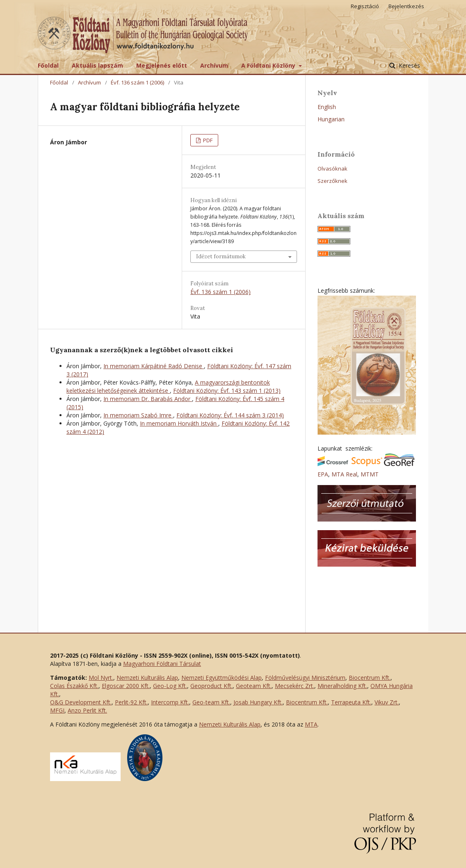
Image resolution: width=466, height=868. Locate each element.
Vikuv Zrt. (387, 702)
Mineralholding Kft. (342, 686)
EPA (323, 474)
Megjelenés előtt (162, 65)
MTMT (370, 474)
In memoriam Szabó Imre (138, 415)
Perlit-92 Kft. (131, 702)
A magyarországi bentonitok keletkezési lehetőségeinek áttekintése (168, 386)
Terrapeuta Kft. (351, 702)
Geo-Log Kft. (170, 686)
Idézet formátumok (221, 256)
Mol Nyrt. (101, 678)
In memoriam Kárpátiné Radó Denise (154, 366)
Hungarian (331, 119)
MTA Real (344, 474)
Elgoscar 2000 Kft (125, 686)
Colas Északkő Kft (74, 686)
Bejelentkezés (406, 6)
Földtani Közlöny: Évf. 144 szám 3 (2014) (230, 415)
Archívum (214, 65)
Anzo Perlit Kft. (87, 710)
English (327, 107)
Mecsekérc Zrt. (295, 686)
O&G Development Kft (80, 702)
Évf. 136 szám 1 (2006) (137, 82)
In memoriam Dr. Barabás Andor (148, 399)
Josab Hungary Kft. (258, 702)
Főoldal (48, 65)
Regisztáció (365, 6)
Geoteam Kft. (254, 686)
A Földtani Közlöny (269, 65)
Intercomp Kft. (170, 702)
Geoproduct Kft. (211, 686)
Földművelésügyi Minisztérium (305, 678)
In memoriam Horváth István (179, 423)
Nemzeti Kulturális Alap (147, 678)
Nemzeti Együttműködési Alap (222, 678)
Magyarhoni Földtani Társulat (162, 664)
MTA (311, 724)
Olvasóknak (332, 169)
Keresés (409, 65)
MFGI (57, 710)
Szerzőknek (332, 181)
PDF (207, 140)
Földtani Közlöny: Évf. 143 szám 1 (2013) (227, 391)
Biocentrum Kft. (370, 678)
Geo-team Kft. (211, 702)
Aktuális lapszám (97, 65)
